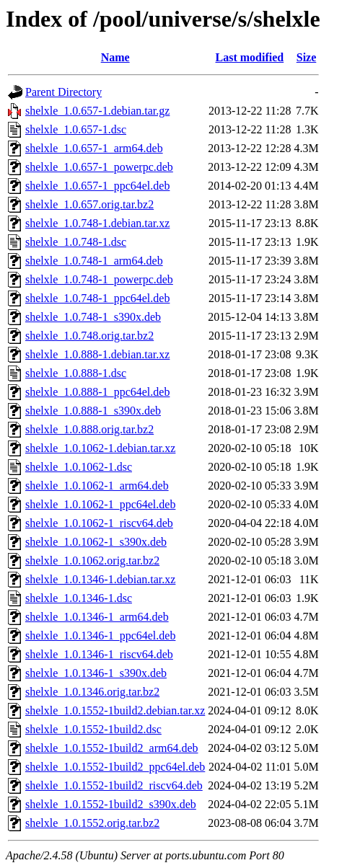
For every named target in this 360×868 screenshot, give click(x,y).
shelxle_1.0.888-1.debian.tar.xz (97, 354)
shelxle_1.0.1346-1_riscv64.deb (99, 654)
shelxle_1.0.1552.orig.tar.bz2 (92, 823)
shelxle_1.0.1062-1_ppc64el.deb (100, 504)
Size (307, 57)
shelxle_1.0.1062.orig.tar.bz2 (92, 561)
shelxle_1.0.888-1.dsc (76, 373)
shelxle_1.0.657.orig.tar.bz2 (89, 204)
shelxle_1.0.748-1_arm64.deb (94, 261)
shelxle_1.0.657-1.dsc (76, 129)
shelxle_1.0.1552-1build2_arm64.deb (112, 748)
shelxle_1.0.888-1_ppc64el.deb (97, 392)
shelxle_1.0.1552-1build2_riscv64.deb (114, 785)
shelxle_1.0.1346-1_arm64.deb (97, 617)
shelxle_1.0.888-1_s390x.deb (93, 411)
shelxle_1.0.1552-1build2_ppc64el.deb (115, 767)
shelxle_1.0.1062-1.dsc (79, 467)
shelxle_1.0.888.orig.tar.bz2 (89, 429)
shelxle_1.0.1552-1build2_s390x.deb (111, 804)
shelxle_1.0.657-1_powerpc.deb (99, 167)
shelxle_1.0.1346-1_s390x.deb (96, 673)
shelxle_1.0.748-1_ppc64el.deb (97, 298)
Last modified (250, 57)
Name (115, 57)
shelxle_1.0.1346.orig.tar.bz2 (92, 692)
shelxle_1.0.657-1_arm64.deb (94, 148)
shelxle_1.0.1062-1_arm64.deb (97, 486)
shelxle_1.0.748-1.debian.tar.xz (97, 223)
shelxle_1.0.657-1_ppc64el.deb (97, 186)
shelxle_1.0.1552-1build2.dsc (93, 729)
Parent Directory (63, 92)
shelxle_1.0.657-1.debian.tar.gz (97, 111)
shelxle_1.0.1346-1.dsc (79, 598)
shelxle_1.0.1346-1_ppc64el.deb (100, 635)
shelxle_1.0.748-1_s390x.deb (93, 317)
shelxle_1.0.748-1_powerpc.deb (99, 279)
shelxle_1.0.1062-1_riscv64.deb (99, 523)
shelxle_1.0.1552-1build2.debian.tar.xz (115, 710)
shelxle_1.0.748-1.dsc (76, 242)
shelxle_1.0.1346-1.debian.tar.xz (100, 579)
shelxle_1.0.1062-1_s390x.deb (96, 542)
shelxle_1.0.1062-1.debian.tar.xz (100, 448)
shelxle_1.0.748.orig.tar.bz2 (89, 336)
